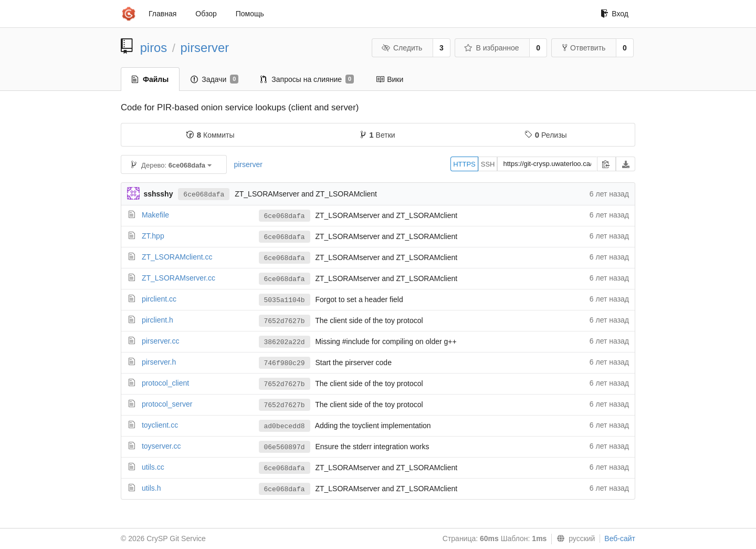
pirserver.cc (161, 341)
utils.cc (153, 467)
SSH (488, 164)
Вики (390, 79)
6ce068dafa (204, 195)
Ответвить (584, 48)
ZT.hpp (153, 236)
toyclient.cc (160, 425)
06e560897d (285, 447)
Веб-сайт (620, 538)
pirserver (205, 48)
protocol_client (165, 383)
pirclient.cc (159, 299)
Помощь (250, 14)
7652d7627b (285, 321)
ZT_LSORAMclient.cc (177, 257)
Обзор (206, 14)
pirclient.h (157, 320)
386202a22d (285, 342)
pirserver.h (159, 362)
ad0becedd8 (285, 426)
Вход (615, 14)
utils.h (151, 488)
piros (154, 48)
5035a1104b (285, 300)
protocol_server (167, 404)
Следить (402, 48)
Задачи (214, 79)
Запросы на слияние (307, 79)
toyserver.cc (161, 446)
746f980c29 (285, 363)
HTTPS (464, 164)
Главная (162, 14)
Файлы (150, 79)
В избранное (491, 48)
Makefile (155, 215)
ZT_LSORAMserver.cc (178, 278)
